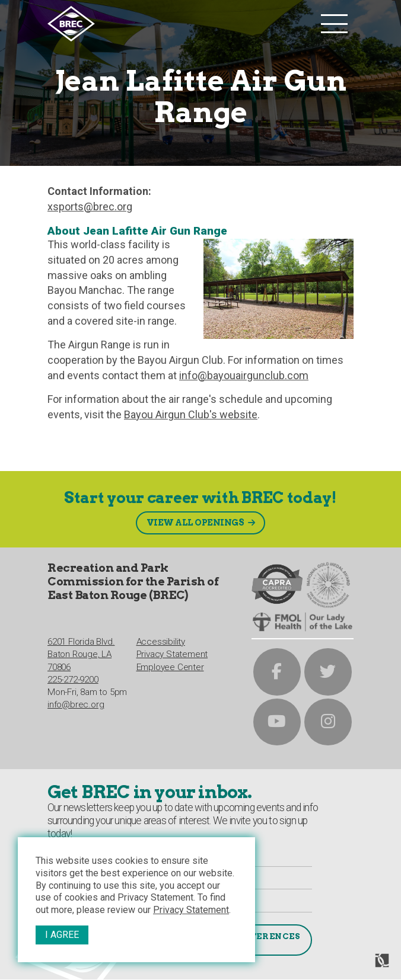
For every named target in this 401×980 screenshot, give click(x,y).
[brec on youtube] (277, 721)
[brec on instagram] (328, 721)
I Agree (62, 935)
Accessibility (161, 641)
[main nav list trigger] (334, 24)
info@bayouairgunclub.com (244, 375)
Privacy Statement (191, 910)
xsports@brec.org (90, 206)
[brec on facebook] (277, 670)
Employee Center (170, 666)
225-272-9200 (73, 678)
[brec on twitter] (328, 670)
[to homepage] (181, 24)
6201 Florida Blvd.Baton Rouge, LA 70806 (81, 654)
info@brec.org (76, 704)
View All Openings (195, 521)
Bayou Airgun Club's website (191, 414)
